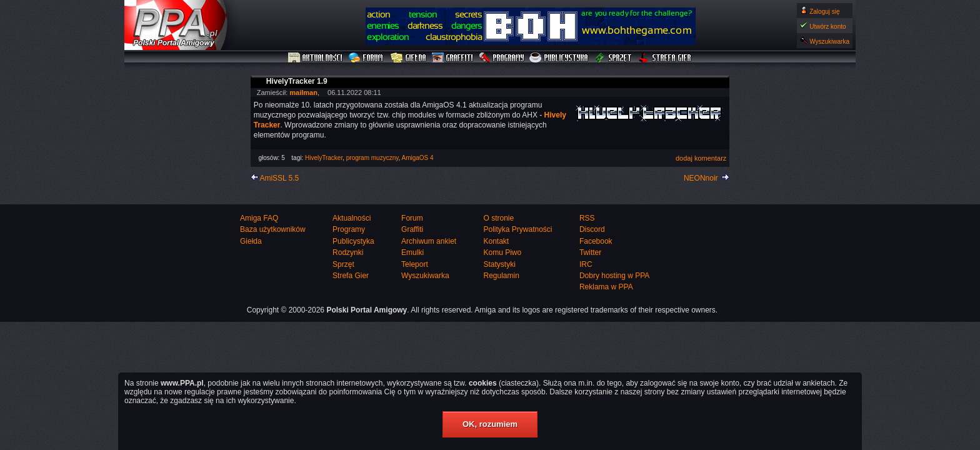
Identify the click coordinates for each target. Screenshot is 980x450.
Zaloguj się (824, 12)
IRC (586, 264)
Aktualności (316, 58)
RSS (587, 218)
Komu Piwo (502, 252)
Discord (592, 229)
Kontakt (496, 241)
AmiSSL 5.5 (279, 178)
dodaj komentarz (701, 158)
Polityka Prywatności (517, 229)
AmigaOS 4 (418, 158)
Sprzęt (613, 58)
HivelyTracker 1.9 (297, 81)
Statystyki (499, 264)
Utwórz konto (827, 27)
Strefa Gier (665, 58)
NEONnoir (701, 178)
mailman (303, 92)
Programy (501, 58)
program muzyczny (372, 158)
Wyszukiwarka (829, 42)
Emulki (412, 252)
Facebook (596, 241)
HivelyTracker (324, 158)
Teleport (415, 264)
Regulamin (501, 276)
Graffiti (452, 58)
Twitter (590, 252)
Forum (367, 58)
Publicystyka (559, 58)
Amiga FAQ (259, 218)
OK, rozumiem (490, 424)
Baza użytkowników (273, 229)
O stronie (498, 218)
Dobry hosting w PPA (615, 276)
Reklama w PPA (606, 287)
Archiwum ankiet (429, 241)
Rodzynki (348, 252)
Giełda (408, 58)
